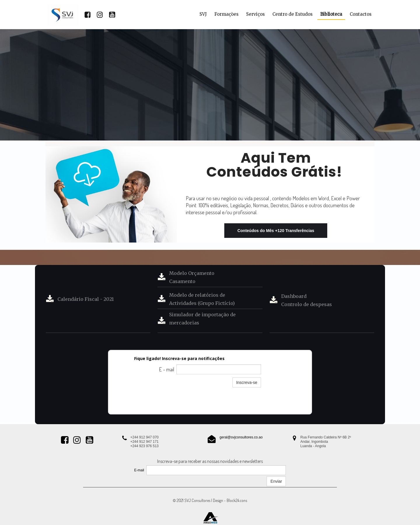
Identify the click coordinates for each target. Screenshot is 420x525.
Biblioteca (331, 14)
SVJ (203, 14)
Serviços (256, 14)
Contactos (361, 14)
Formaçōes (226, 14)
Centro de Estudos (293, 14)
